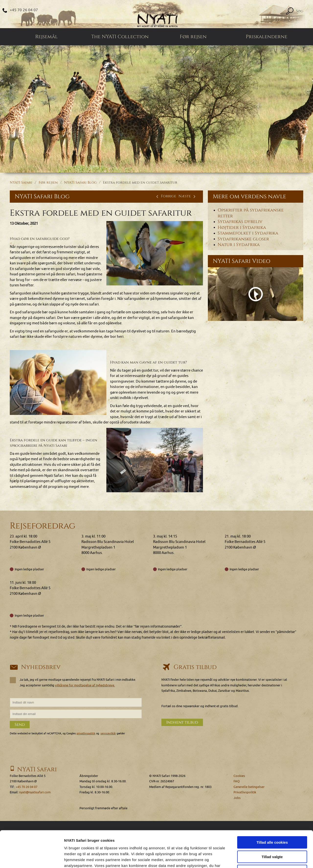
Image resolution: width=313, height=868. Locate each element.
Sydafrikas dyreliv (240, 222)
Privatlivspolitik (245, 792)
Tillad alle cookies (272, 808)
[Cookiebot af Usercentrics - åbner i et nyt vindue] (32, 858)
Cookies (239, 776)
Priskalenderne (267, 37)
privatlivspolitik (86, 733)
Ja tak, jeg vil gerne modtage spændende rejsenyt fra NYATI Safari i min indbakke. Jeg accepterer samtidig (73, 682)
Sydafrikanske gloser (243, 239)
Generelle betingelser (249, 787)
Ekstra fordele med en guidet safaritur (140, 182)
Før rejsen (193, 37)
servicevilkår (108, 733)
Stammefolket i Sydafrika (248, 233)
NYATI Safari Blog (80, 182)
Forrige (165, 196)
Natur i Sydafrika (239, 245)
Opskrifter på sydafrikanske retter (251, 213)
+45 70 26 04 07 (24, 10)
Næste (188, 196)
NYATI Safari (21, 182)
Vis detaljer (254, 858)
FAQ (237, 781)
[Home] (156, 14)
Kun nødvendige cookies (272, 837)
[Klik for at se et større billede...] (155, 253)
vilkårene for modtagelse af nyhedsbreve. (85, 685)
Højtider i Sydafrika (242, 227)
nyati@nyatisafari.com (35, 792)
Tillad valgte (272, 823)
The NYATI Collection (120, 37)
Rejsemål (46, 37)
